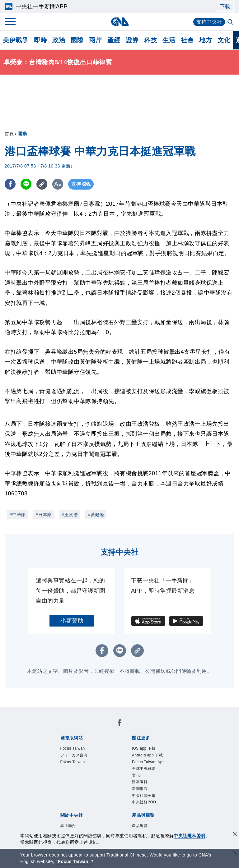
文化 (224, 40)
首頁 (9, 134)
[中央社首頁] (120, 22)
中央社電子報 (144, 796)
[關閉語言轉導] (235, 854)
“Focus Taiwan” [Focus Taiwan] (73, 861)
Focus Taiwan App (148, 762)
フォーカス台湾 (74, 755)
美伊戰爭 (16, 40)
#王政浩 (70, 515)
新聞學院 (140, 789)
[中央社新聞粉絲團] (119, 724)
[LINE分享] (26, 184)
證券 (132, 40)
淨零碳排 (140, 782)
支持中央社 (209, 22)
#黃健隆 (96, 515)
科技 (150, 40)
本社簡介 (68, 826)
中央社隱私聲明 (190, 836)
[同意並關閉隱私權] (235, 835)
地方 (206, 40)
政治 (59, 40)
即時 (40, 40)
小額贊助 (72, 621)
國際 (77, 40)
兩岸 (95, 40)
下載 (225, 6)
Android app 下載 (147, 755)
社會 (187, 40)
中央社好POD (144, 802)
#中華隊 (18, 515)
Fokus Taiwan (73, 762)
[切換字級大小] (58, 184)
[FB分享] (10, 184)
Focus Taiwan (73, 748)
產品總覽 (140, 826)
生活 (169, 40)
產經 (114, 40)
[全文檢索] (231, 22)
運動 (22, 134)
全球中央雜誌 (144, 769)
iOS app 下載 (144, 748)
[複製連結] (42, 184)
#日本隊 (44, 515)
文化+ (137, 775)
